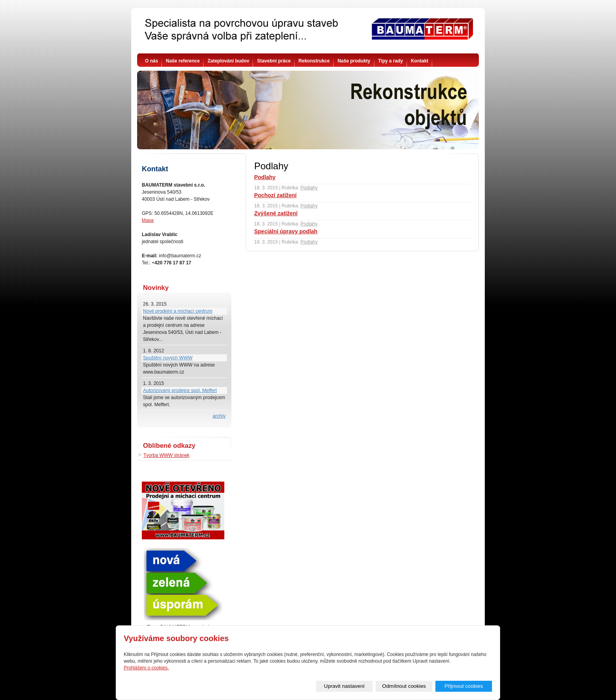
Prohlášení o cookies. (146, 668)
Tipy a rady (391, 61)
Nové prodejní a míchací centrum (178, 311)
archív (219, 416)
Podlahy (265, 177)
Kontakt (420, 61)
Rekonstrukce (314, 61)
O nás (151, 61)
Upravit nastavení (345, 686)
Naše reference (183, 61)
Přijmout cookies (464, 686)
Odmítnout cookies (404, 686)
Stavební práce (274, 61)
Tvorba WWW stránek (166, 455)
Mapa (148, 220)
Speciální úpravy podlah (286, 231)
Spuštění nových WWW (168, 358)
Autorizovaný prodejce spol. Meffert (180, 390)
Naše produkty (354, 61)
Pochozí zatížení (275, 195)
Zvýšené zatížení (276, 213)
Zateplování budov (228, 61)
